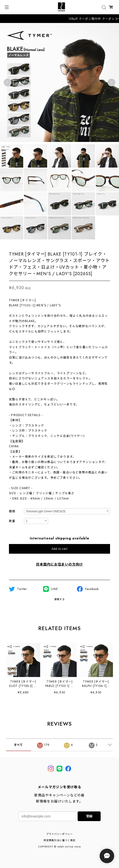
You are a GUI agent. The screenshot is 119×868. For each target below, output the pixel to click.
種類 (12, 511)
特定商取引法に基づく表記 (59, 840)
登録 (89, 816)
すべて (18, 745)
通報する (59, 599)
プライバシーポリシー (59, 834)
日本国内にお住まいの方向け (59, 564)
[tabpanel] (59, 82)
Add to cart (59, 549)
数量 (12, 521)
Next (112, 82)
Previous (7, 82)
